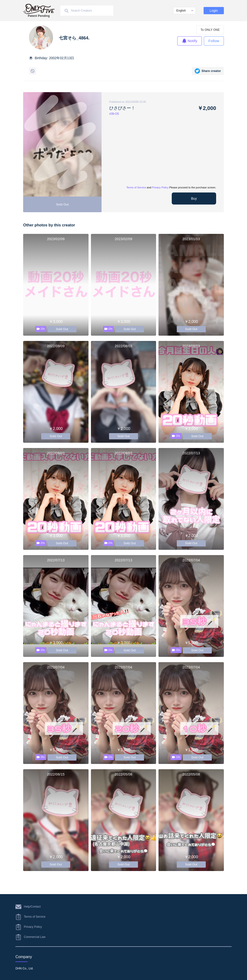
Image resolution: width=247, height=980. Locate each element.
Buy (194, 199)
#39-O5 (114, 114)
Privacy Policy (160, 187)
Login (214, 11)
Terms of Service (136, 187)
